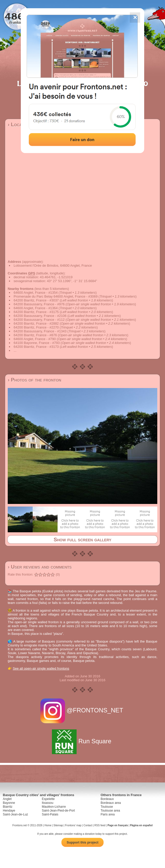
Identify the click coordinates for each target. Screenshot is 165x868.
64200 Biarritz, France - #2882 (36, 323)
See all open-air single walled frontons (41, 668)
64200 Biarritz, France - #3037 (36, 300)
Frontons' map (73, 825)
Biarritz (8, 807)
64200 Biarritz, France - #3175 (36, 312)
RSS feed (100, 825)
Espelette (48, 799)
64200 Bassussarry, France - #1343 (40, 331)
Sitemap (58, 825)
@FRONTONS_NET (83, 710)
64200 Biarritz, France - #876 (35, 335)
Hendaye (9, 811)
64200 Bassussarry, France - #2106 (40, 316)
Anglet (7, 799)
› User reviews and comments (40, 567)
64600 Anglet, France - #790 (35, 339)
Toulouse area (110, 811)
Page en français (118, 825)
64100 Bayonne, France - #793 (37, 343)
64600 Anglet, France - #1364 (36, 308)
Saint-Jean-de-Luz (15, 814)
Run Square (82, 741)
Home (48, 825)
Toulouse (107, 807)
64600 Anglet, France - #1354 (36, 293)
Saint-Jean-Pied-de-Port (58, 811)
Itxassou (48, 803)
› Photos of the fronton (34, 380)
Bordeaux (107, 799)
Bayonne (9, 803)
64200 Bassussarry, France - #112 (39, 320)
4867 (17, 16)
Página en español (141, 825)
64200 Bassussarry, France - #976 (39, 304)
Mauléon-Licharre (54, 807)
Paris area (108, 814)
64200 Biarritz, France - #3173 (36, 347)
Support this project (82, 842)
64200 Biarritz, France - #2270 (36, 327)
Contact (88, 825)
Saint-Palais (50, 814)
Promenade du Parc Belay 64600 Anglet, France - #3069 (56, 296)
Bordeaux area (111, 803)
